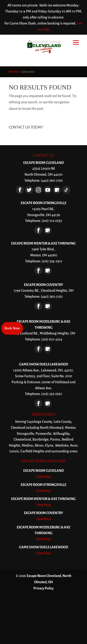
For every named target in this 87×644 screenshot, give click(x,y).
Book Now (12, 328)
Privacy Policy (43, 588)
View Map (43, 477)
